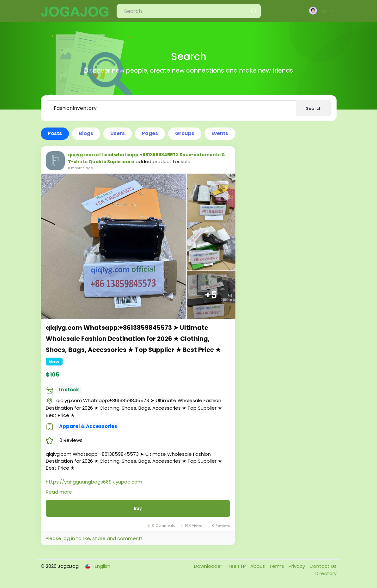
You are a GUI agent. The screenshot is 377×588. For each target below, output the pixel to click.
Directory (326, 573)
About (258, 566)
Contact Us (323, 566)
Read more (59, 492)
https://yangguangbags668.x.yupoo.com (94, 482)
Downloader (209, 566)
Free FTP (237, 566)
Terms (277, 566)
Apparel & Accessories (88, 426)
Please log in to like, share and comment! (94, 538)
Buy (138, 508)
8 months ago (80, 168)
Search (314, 108)
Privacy (297, 566)
